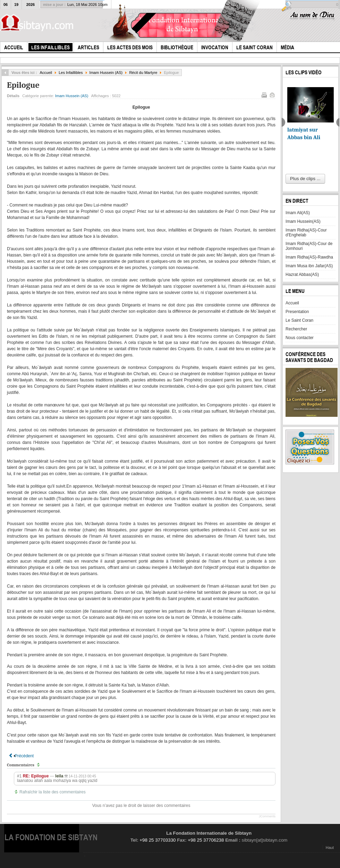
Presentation (297, 312)
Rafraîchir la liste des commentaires (53, 792)
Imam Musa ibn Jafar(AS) (309, 266)
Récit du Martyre (143, 73)
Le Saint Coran (299, 320)
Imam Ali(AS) (298, 213)
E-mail (272, 94)
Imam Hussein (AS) (106, 73)
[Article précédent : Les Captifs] (21, 756)
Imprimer (264, 94)
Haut (330, 848)
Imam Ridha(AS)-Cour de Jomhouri (309, 246)
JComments (267, 816)
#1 (19, 776)
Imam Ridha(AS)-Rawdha (309, 257)
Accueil (46, 73)
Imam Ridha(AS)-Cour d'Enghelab (306, 233)
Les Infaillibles (71, 73)
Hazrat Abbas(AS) (302, 275)
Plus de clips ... (305, 179)
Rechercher (296, 329)
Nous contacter (300, 338)
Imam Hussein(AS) (303, 221)
